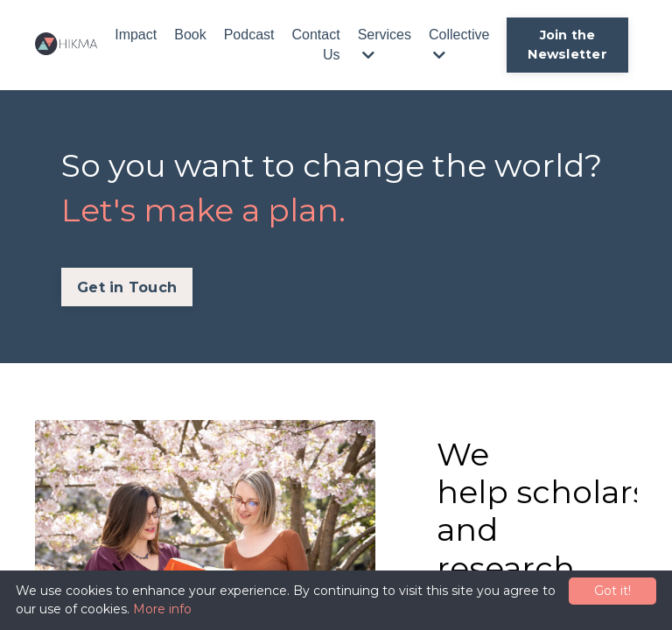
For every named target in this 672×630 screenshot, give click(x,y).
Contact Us (315, 44)
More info (162, 609)
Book (190, 35)
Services (385, 44)
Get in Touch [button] (127, 287)
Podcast (249, 35)
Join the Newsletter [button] (567, 45)
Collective (459, 44)
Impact (136, 35)
